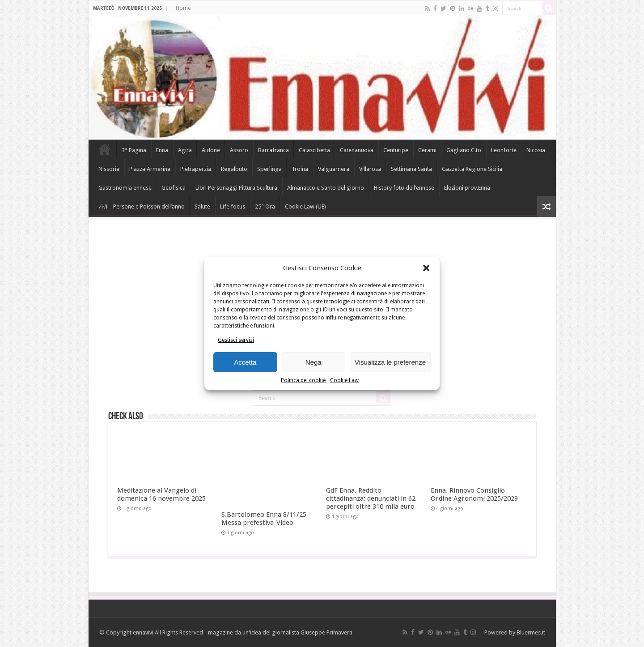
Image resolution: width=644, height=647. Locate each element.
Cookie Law (344, 380)
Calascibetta (314, 150)
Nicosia (536, 150)
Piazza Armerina (150, 169)
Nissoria (109, 169)
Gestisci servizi (236, 340)
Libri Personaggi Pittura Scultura (236, 188)
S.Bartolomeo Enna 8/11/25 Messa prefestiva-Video (264, 519)
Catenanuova (357, 150)
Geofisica (174, 188)
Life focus (233, 206)
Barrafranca (273, 150)
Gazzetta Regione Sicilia (472, 169)
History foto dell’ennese (404, 188)
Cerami (427, 150)
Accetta (245, 362)
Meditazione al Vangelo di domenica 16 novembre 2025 (161, 494)
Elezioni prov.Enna (467, 188)
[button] (426, 268)
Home (183, 8)
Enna (162, 150)
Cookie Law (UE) (305, 206)
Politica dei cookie (303, 380)
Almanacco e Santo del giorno (326, 188)
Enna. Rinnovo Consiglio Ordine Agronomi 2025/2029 (474, 494)
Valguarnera (334, 169)
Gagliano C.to (464, 150)
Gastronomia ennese (125, 188)
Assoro (239, 150)
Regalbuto (234, 169)
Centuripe (396, 150)
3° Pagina (134, 150)
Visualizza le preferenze (390, 362)
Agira (185, 150)
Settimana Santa (411, 169)
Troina (300, 169)
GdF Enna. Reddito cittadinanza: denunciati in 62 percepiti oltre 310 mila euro (371, 498)
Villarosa (370, 169)
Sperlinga (269, 169)
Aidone (211, 150)
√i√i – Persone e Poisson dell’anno (142, 206)
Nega (314, 362)
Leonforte (504, 150)
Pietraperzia (196, 169)
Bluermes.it (531, 632)
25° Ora (265, 206)
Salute (202, 206)
